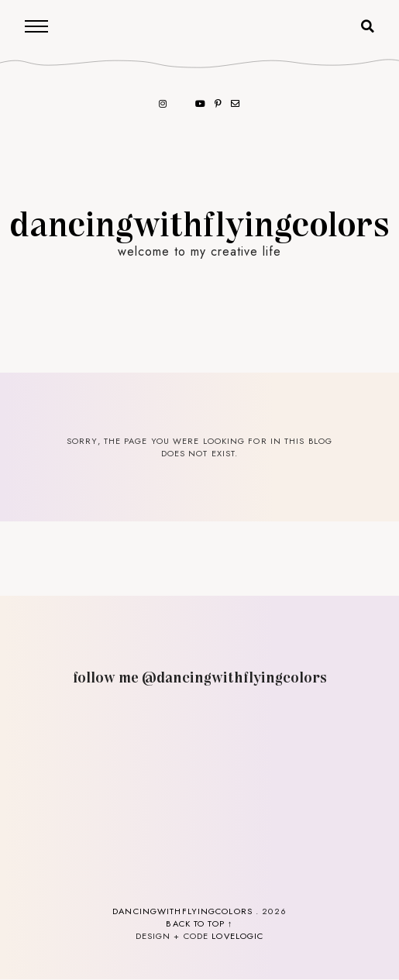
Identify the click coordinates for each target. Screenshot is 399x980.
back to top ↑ (199, 923)
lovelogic (237, 936)
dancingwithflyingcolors (200, 222)
